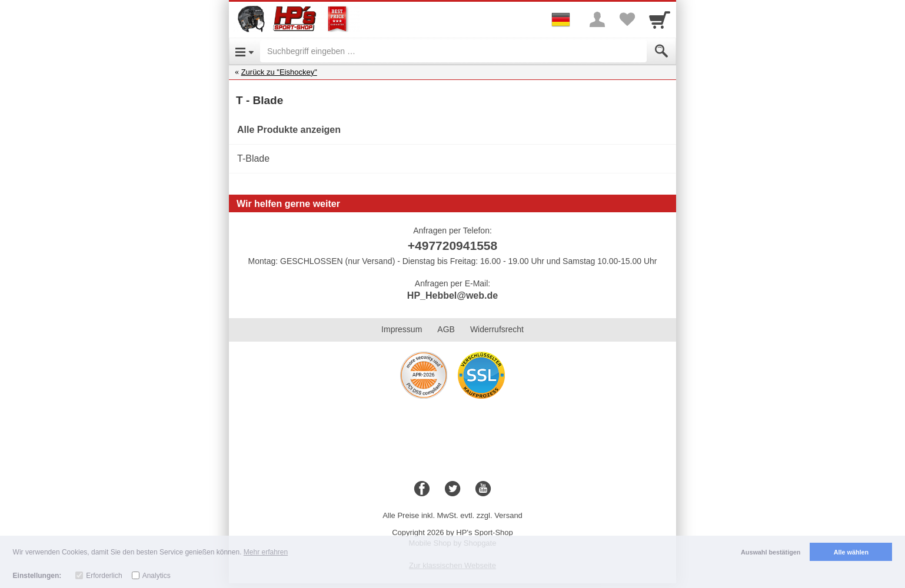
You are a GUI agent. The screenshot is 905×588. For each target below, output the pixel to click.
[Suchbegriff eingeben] (453, 51)
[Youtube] (483, 489)
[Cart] (660, 19)
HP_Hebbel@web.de (453, 295)
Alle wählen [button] (851, 552)
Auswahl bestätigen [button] (771, 552)
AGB (446, 329)
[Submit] (661, 51)
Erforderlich (104, 576)
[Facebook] (422, 489)
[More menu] (597, 19)
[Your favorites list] (627, 19)
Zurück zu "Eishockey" (279, 72)
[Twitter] (453, 489)
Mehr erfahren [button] (266, 552)
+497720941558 (453, 245)
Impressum (402, 329)
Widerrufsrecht (497, 329)
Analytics (157, 576)
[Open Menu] (244, 51)
